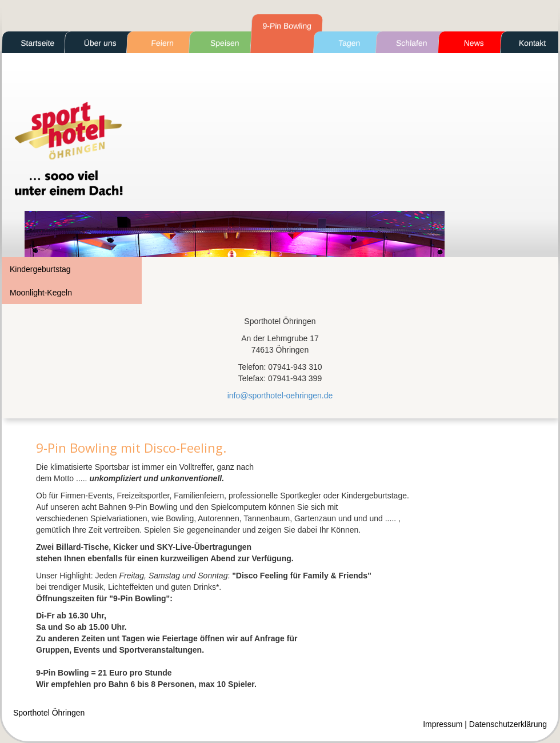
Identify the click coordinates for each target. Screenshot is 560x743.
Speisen (225, 43)
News (474, 43)
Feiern (163, 43)
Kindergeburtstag (40, 269)
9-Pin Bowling (287, 26)
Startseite (38, 43)
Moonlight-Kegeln (41, 293)
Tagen (349, 43)
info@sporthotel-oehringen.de (280, 396)
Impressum (443, 724)
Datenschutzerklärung (508, 724)
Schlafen (412, 43)
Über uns (100, 43)
